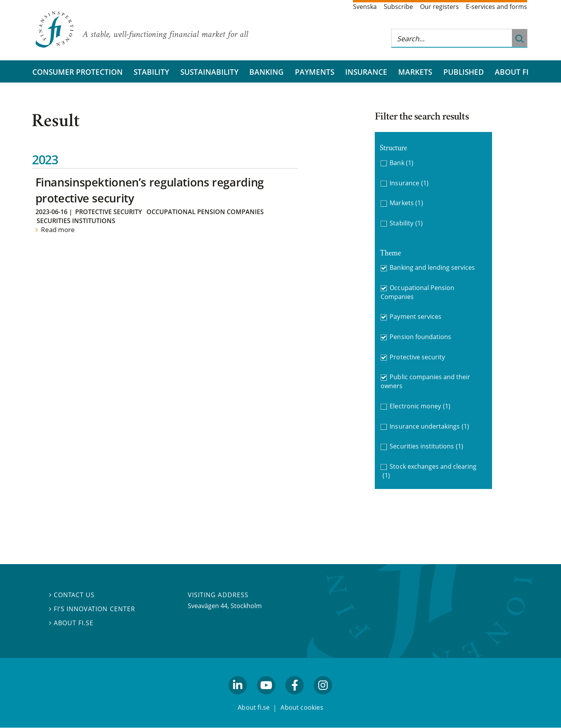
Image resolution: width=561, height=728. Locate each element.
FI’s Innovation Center (92, 609)
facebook (295, 698)
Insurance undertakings (429, 426)
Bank (401, 163)
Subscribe (398, 7)
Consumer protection (78, 72)
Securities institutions (76, 221)
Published (464, 72)
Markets (415, 72)
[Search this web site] (452, 38)
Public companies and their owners (425, 381)
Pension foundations (420, 337)
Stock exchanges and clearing (430, 471)
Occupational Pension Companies (205, 212)
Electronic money (420, 406)
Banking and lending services (432, 267)
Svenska (365, 7)
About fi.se (71, 623)
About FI (512, 72)
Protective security (108, 212)
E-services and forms (497, 7)
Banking (266, 72)
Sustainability (209, 72)
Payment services (415, 317)
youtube (266, 698)
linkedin (238, 698)
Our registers (439, 7)
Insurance (366, 72)
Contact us (72, 595)
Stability (151, 72)
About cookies (302, 708)
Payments (315, 72)
